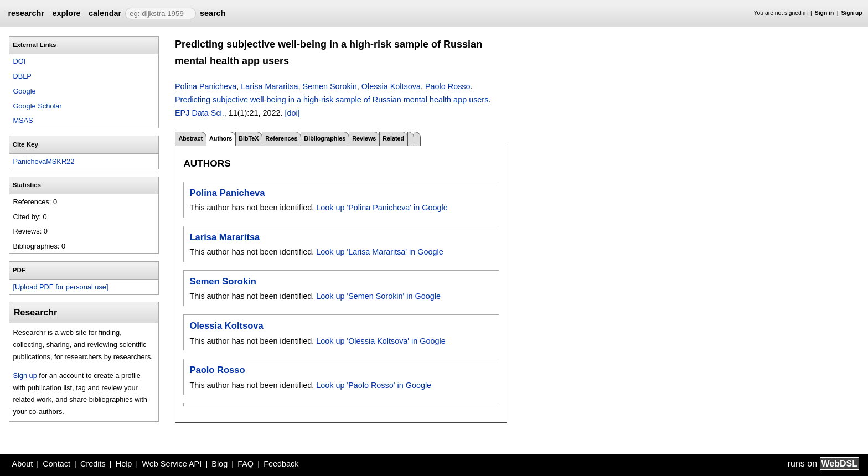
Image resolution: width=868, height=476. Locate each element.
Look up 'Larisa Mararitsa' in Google (379, 252)
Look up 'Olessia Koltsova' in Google (381, 341)
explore (66, 13)
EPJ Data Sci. (200, 113)
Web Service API (172, 464)
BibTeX (249, 138)
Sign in (825, 13)
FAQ (246, 464)
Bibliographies (325, 138)
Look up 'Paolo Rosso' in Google (374, 385)
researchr (26, 13)
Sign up (852, 13)
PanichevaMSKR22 (43, 161)
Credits (93, 464)
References (281, 138)
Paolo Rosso (448, 86)
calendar (105, 13)
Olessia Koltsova (391, 86)
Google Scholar (37, 106)
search (213, 13)
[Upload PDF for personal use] (60, 287)
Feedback (281, 464)
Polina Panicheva (206, 86)
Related (393, 138)
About (23, 464)
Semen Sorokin (329, 86)
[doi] (292, 113)
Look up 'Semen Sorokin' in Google (378, 296)
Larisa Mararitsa (269, 86)
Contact (56, 464)
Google (24, 91)
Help (124, 464)
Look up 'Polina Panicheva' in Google (382, 208)
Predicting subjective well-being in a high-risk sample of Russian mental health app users (332, 100)
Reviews (364, 138)
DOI (19, 61)
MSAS (23, 120)
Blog (219, 464)
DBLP (22, 76)
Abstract (190, 138)
